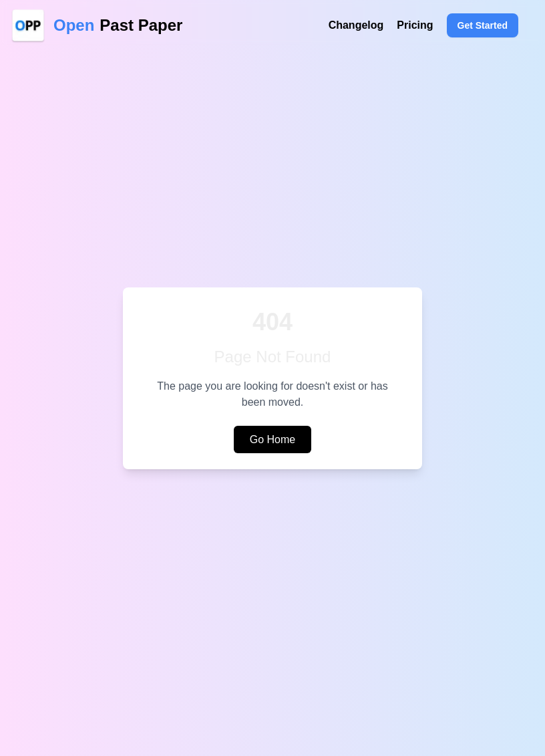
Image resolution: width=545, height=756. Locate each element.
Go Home (272, 439)
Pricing (415, 25)
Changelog (356, 25)
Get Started (483, 25)
